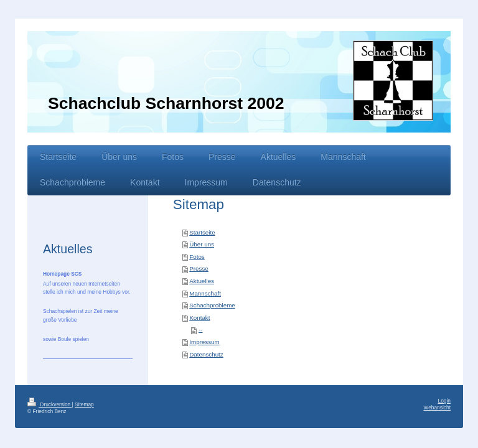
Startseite (202, 232)
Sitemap (84, 404)
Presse (199, 268)
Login (445, 401)
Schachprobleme (212, 305)
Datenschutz (206, 354)
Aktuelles (202, 281)
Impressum (204, 342)
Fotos (197, 257)
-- (201, 329)
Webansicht (437, 408)
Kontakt (199, 318)
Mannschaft (205, 293)
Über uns (202, 244)
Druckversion (50, 404)
